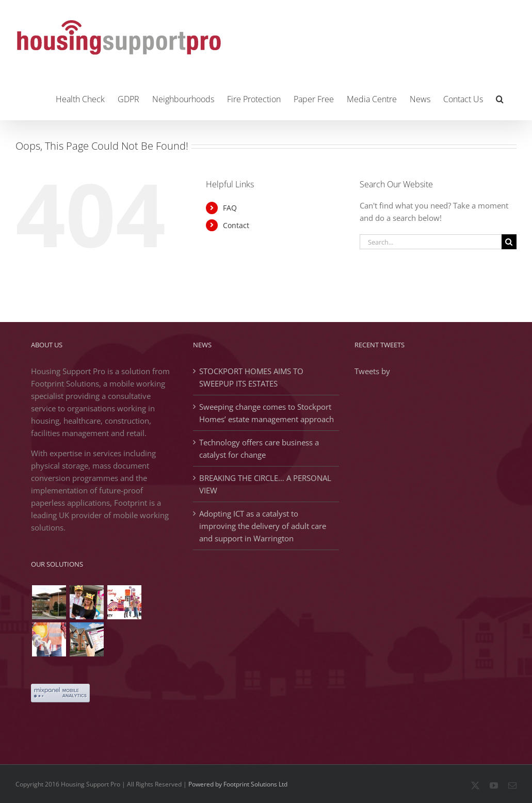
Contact (236, 225)
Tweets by (372, 371)
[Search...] (431, 242)
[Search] (509, 242)
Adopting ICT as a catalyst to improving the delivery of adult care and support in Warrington (263, 526)
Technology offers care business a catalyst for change (259, 448)
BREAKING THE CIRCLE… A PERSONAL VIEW (265, 484)
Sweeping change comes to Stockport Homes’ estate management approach (267, 413)
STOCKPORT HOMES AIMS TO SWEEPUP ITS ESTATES (251, 377)
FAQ (230, 208)
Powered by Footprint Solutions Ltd (238, 784)
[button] (500, 98)
